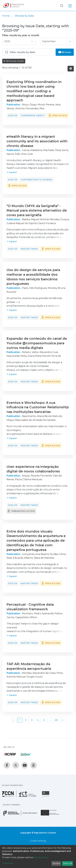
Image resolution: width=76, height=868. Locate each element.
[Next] (63, 720)
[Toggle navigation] (70, 5)
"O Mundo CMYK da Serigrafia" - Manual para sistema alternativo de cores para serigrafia (37, 211)
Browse (65, 52)
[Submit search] (62, 5)
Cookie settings (38, 841)
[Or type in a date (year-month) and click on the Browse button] (29, 52)
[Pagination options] (71, 69)
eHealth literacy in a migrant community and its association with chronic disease (37, 141)
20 (56, 720)
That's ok (67, 863)
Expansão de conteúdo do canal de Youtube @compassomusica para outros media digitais (37, 343)
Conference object (33, 115)
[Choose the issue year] (19, 41)
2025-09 (13, 115)
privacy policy (41, 857)
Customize (8, 863)
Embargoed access (23, 511)
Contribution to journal (37, 180)
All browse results (14, 61)
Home (6, 16)
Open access (60, 115)
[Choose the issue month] (57, 41)
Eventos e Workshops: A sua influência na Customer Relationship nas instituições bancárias (38, 407)
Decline (56, 863)
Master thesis (29, 249)
